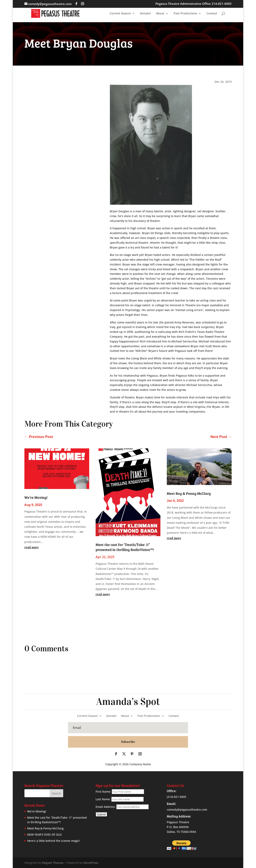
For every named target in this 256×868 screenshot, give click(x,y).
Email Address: (106, 807)
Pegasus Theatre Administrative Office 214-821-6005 (193, 4)
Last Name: (103, 799)
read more (32, 547)
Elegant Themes (53, 863)
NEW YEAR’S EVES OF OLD (44, 835)
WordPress (91, 863)
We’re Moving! (36, 497)
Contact (212, 14)
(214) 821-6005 (176, 797)
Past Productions (185, 14)
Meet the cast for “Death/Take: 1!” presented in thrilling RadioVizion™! (125, 547)
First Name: (103, 792)
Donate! (145, 14)
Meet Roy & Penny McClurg (189, 493)
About (160, 14)
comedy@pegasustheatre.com (187, 810)
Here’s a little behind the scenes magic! (54, 841)
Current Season (120, 14)
